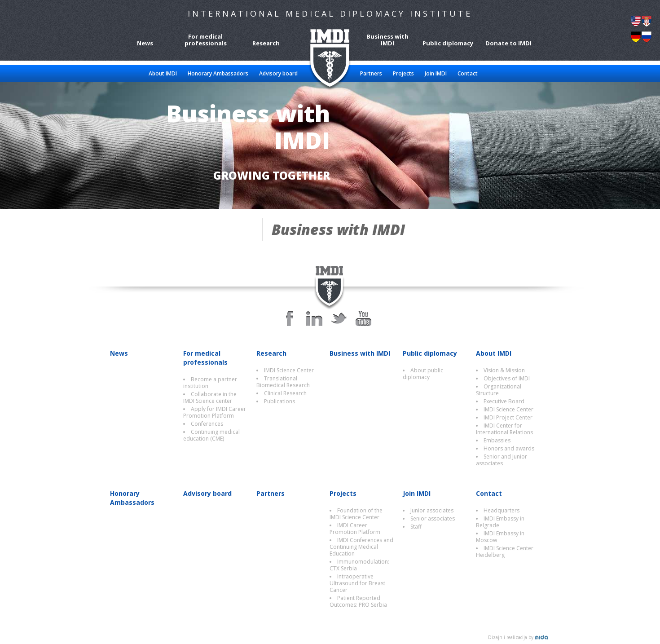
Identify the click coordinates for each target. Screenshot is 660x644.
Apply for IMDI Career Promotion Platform (215, 412)
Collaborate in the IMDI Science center (210, 397)
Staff (416, 527)
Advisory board (278, 73)
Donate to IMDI (508, 43)
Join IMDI (436, 73)
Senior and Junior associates (502, 460)
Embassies (497, 440)
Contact (468, 73)
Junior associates (432, 510)
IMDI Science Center (289, 370)
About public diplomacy (423, 374)
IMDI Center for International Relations (504, 429)
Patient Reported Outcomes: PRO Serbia (358, 601)
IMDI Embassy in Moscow (500, 537)
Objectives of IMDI (507, 378)
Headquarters (502, 510)
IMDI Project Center (508, 417)
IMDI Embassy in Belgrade (500, 522)
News (145, 43)
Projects (403, 73)
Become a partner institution (210, 383)
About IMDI (163, 73)
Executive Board (504, 401)
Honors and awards (509, 448)
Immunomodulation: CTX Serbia (359, 565)
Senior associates (433, 518)
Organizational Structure (499, 390)
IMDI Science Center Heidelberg (505, 551)
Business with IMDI (387, 40)
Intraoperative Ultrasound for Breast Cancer (357, 583)
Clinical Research (285, 393)
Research (266, 43)
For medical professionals (206, 40)
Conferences (207, 424)
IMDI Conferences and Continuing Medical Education (361, 547)
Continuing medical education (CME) (211, 435)
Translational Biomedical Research (283, 382)
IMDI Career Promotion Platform (355, 529)
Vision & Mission (504, 370)
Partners (371, 73)
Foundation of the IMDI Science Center (356, 514)
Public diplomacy (448, 43)
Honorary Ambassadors (218, 73)
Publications (279, 401)
